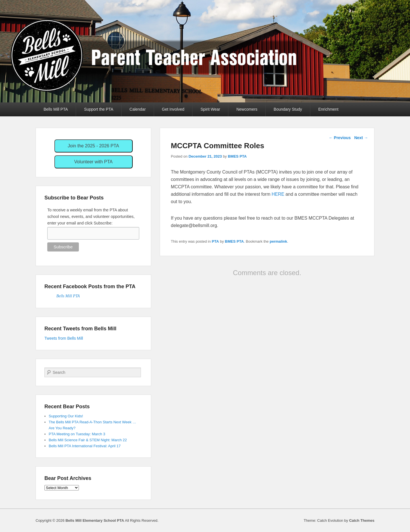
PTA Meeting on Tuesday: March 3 (77, 434)
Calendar (138, 109)
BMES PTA (237, 156)
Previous (340, 138)
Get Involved (173, 109)
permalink (278, 241)
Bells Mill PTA (56, 109)
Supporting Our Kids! (66, 416)
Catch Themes (362, 520)
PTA (215, 241)
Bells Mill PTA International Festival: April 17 (85, 446)
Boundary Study (288, 109)
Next (361, 138)
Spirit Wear (210, 109)
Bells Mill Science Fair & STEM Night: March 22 (88, 440)
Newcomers (247, 109)
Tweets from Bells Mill (64, 338)
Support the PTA (99, 109)
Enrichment (328, 109)
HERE (278, 194)
